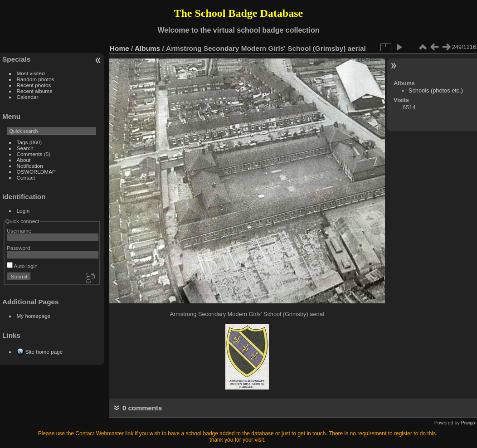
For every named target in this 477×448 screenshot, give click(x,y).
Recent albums (34, 91)
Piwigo (468, 423)
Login (23, 211)
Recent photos (34, 85)
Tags (22, 142)
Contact (26, 178)
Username (19, 231)
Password (19, 248)
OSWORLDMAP (36, 172)
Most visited (31, 73)
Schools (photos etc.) (436, 90)
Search (25, 148)
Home (119, 48)
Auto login (22, 266)
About (24, 160)
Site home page (44, 352)
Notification (30, 166)
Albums (147, 48)
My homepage (34, 316)
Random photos (36, 79)
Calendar (28, 97)
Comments (30, 154)
